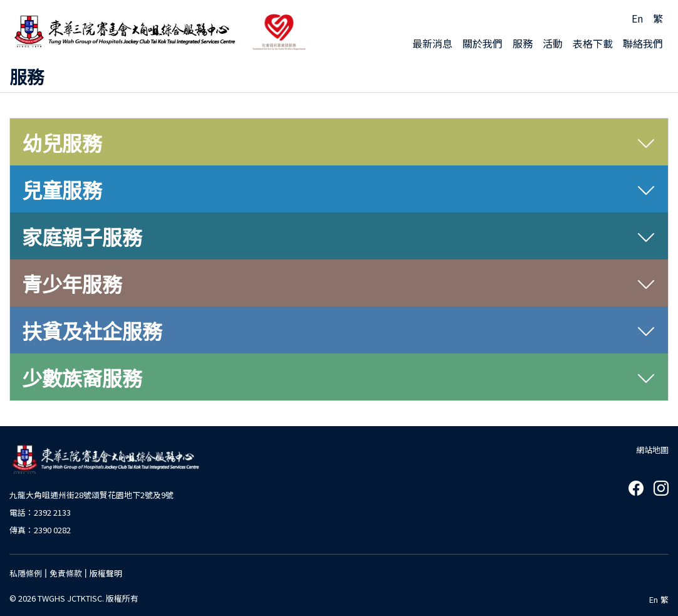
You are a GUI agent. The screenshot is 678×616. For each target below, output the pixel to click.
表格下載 (593, 43)
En (637, 18)
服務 (523, 43)
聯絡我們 (643, 43)
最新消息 (432, 43)
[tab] (339, 142)
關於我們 (482, 43)
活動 (553, 43)
